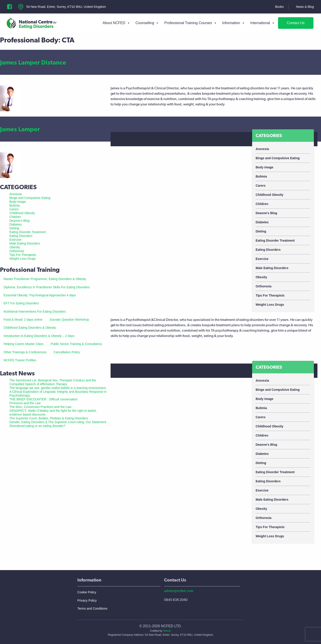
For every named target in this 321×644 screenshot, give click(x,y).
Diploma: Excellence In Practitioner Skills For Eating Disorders (47, 287)
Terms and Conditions (92, 608)
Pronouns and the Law (25, 403)
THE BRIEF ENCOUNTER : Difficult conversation (43, 399)
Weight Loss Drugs (270, 305)
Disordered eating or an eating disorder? (37, 426)
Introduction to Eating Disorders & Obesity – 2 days (39, 336)
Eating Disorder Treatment (275, 240)
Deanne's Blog (266, 213)
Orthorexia (264, 286)
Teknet (167, 631)
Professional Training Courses (190, 23)
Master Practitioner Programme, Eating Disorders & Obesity (45, 279)
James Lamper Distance (33, 62)
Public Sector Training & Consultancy (76, 344)
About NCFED (116, 23)
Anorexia (262, 149)
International (263, 23)
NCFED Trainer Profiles (20, 360)
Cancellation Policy (67, 352)
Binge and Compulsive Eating (278, 158)
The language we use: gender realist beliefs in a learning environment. (58, 388)
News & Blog (305, 7)
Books (279, 7)
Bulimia (261, 176)
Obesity (261, 277)
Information (234, 23)
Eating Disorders (268, 250)
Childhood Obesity (270, 195)
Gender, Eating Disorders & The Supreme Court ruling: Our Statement (58, 422)
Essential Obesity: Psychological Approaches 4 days (40, 295)
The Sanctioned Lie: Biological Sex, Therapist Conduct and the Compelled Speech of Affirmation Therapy (53, 382)
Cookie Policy (87, 592)
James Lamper (20, 129)
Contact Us (296, 23)
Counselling (147, 23)
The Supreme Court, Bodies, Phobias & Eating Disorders (49, 418)
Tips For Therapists (270, 295)
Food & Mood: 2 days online (23, 320)
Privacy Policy (87, 600)
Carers (261, 186)
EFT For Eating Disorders (21, 303)
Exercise (262, 259)
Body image (264, 167)
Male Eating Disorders (272, 268)
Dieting (261, 231)
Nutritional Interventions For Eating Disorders (35, 312)
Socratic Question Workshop (69, 320)
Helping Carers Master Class (24, 344)
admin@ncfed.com (179, 591)
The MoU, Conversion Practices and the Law (40, 407)
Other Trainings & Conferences (25, 352)
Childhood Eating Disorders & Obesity (30, 328)
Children (262, 204)
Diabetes (262, 222)
